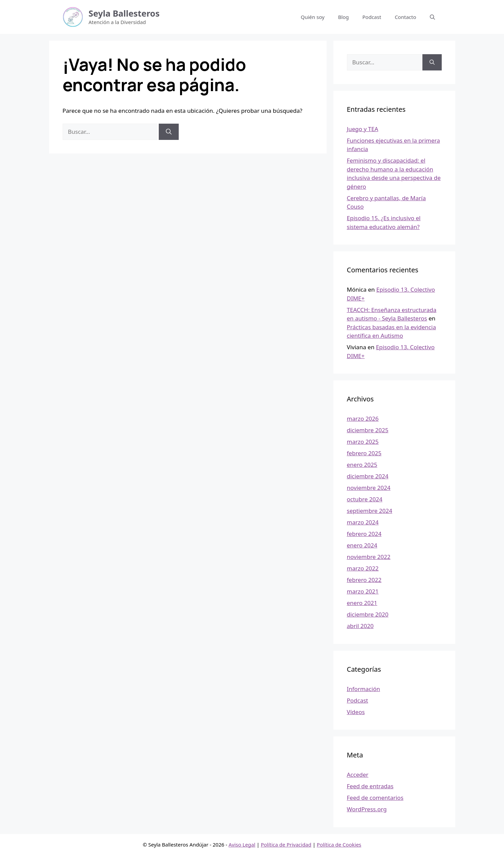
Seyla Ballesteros (124, 13)
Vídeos (356, 712)
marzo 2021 (363, 591)
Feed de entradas (370, 786)
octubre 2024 (365, 499)
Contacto (405, 17)
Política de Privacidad (286, 844)
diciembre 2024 (368, 476)
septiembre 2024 (370, 511)
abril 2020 (360, 626)
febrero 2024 (364, 534)
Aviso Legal (242, 844)
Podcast (372, 17)
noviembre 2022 (369, 557)
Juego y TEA (363, 129)
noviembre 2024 (369, 488)
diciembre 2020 (368, 614)
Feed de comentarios (375, 798)
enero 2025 (362, 465)
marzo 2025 (363, 442)
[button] (432, 17)
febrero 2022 (364, 580)
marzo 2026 (363, 419)
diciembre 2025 (368, 430)
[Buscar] (169, 132)
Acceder (358, 775)
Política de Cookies (339, 844)
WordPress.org (367, 809)
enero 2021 (362, 603)
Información (364, 689)
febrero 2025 (364, 453)
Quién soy (313, 17)
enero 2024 (362, 545)
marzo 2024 (363, 522)
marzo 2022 (363, 568)
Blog (344, 17)
